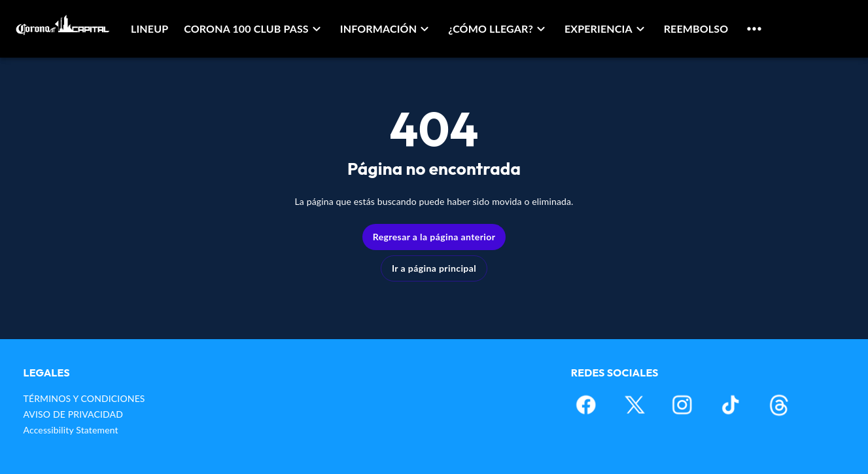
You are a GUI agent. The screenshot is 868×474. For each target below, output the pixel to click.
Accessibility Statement (71, 430)
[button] (254, 29)
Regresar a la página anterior (434, 237)
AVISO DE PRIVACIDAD (73, 414)
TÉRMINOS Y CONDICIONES (84, 398)
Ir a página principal (434, 268)
